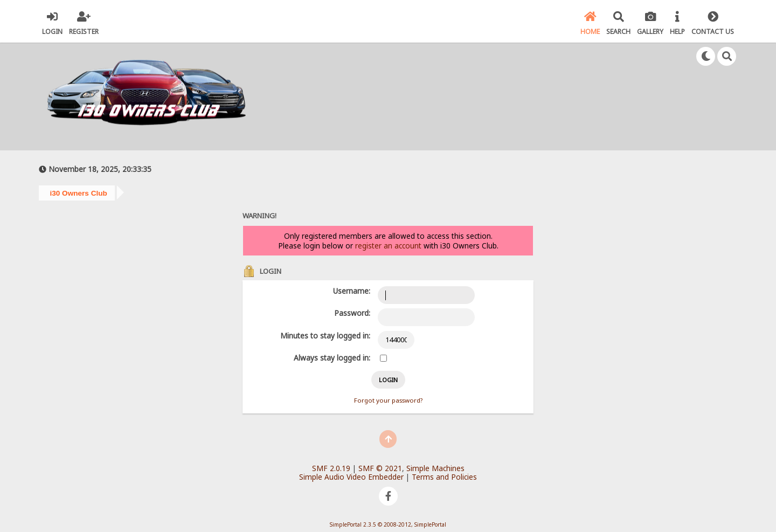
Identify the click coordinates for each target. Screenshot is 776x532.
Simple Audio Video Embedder (351, 477)
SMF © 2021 (380, 468)
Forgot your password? (388, 400)
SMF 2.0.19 (331, 468)
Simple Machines (435, 468)
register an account (388, 246)
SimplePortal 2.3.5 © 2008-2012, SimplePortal (388, 524)
